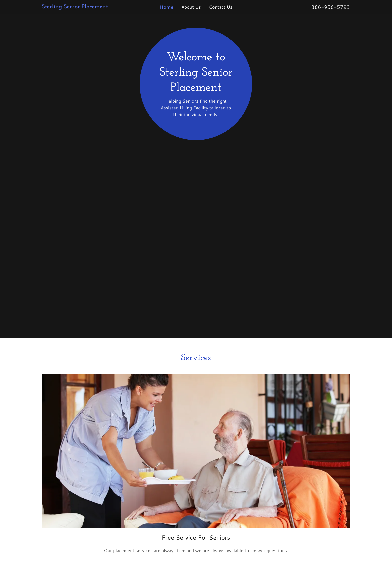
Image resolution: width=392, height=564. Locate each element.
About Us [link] (191, 7)
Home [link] (166, 7)
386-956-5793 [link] (331, 7)
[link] (80, 7)
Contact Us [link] (221, 7)
